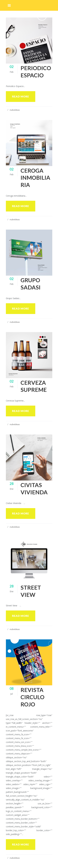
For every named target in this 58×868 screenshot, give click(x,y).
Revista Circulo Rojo (32, 697)
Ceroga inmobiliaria (35, 178)
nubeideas (15, 110)
